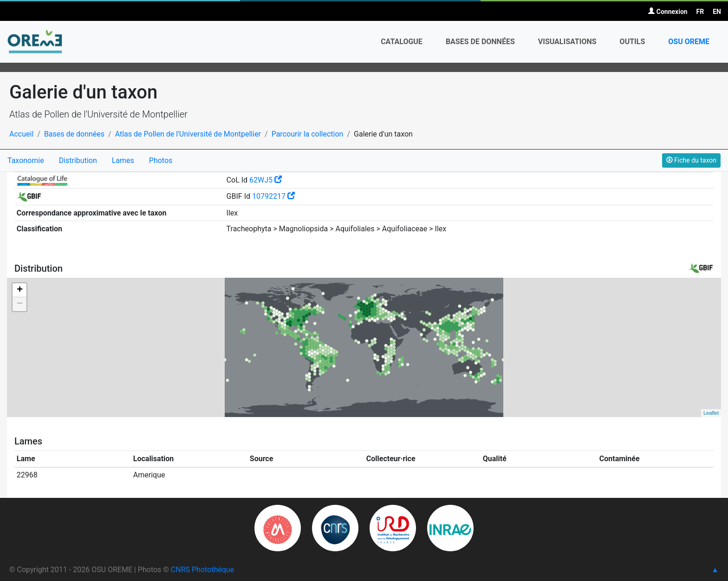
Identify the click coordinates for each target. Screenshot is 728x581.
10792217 (273, 196)
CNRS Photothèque (202, 570)
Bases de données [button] (480, 42)
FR (700, 12)
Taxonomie (26, 160)
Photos (161, 160)
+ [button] (20, 290)
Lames (123, 160)
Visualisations (567, 42)
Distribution (78, 160)
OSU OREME (689, 42)
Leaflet (711, 413)
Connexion (668, 12)
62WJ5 (266, 180)
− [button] (20, 304)
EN (717, 12)
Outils (633, 42)
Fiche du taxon (691, 160)
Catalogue (402, 42)
